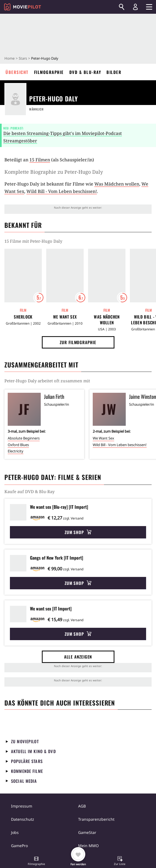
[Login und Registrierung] (135, 7)
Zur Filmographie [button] (78, 342)
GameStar (87, 832)
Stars (23, 58)
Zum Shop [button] (78, 532)
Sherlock (23, 317)
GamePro (19, 846)
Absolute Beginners (24, 438)
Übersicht (17, 72)
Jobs (15, 832)
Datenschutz (23, 819)
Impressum (22, 806)
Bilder (114, 72)
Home (9, 58)
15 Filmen (40, 160)
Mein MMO (88, 846)
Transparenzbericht (96, 819)
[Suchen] (122, 7)
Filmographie (49, 72)
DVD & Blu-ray (85, 72)
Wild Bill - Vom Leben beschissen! (62, 191)
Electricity (16, 451)
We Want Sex (65, 317)
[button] (36, 861)
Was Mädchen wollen (117, 184)
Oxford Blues (18, 445)
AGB (82, 806)
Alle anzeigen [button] (78, 657)
